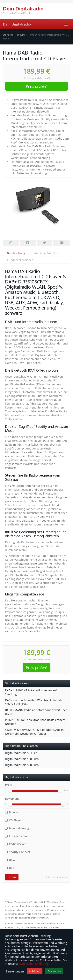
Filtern (12, 877)
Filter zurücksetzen (57, 877)
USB (10, 868)
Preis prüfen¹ (36, 86)
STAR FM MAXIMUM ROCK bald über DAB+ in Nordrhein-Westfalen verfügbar (34, 732)
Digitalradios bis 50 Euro (21, 753)
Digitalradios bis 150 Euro (22, 759)
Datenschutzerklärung (34, 964)
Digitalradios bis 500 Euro (22, 765)
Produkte (21, 35)
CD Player (13, 820)
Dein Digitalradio (17, 24)
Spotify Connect (18, 852)
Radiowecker (15, 844)
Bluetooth (14, 812)
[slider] (10, 791)
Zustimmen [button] (54, 971)
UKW (10, 860)
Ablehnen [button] (35, 971)
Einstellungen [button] (15, 971)
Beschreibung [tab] (16, 253)
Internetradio (16, 836)
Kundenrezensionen (20, 260)
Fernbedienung (17, 828)
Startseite (8, 35)
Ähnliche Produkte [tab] (46, 253)
